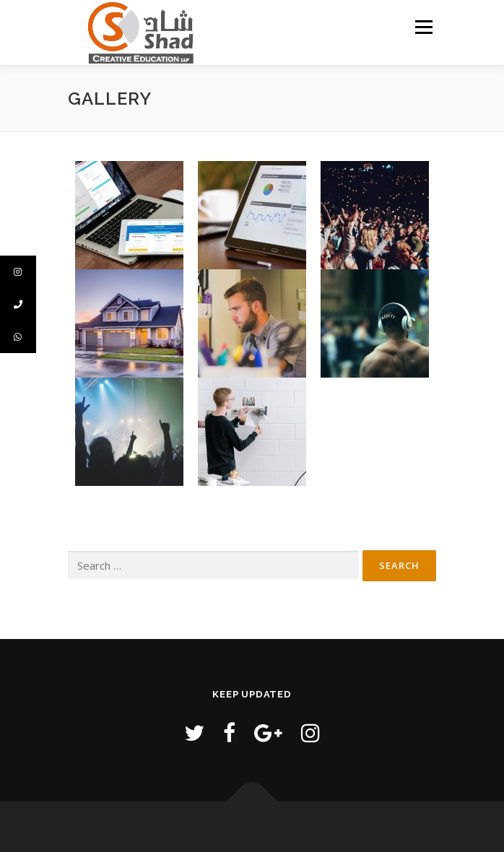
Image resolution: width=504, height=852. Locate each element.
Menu (423, 27)
